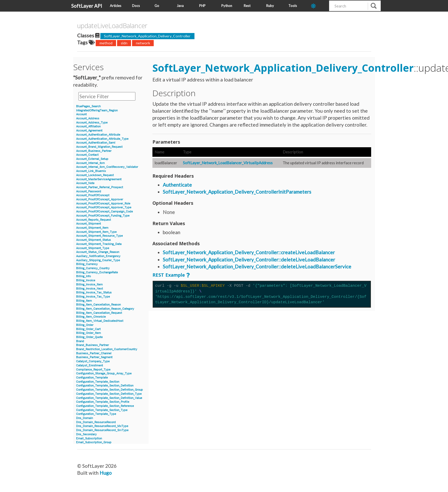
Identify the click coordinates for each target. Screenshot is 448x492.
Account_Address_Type (92, 123)
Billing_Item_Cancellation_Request (99, 313)
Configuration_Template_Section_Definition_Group (109, 390)
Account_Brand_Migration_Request (99, 147)
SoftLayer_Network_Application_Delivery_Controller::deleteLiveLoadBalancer (249, 260)
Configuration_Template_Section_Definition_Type (109, 394)
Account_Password (89, 191)
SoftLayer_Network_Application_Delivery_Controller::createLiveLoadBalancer (249, 252)
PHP (202, 6)
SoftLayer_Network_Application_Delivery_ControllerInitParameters (237, 192)
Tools (293, 6)
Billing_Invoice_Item (89, 285)
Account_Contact (87, 155)
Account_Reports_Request (93, 220)
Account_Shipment (88, 224)
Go (157, 6)
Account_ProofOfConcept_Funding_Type (103, 216)
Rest (247, 6)
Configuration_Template (92, 378)
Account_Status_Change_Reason (98, 252)
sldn (124, 43)
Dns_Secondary (86, 434)
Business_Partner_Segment (94, 357)
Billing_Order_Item (88, 333)
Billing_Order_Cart (88, 329)
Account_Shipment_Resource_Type (99, 236)
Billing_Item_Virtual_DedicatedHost (100, 321)
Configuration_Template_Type (96, 414)
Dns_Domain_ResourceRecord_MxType (102, 426)
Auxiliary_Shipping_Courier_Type (98, 260)
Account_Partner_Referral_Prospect (100, 187)
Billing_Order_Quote (89, 337)
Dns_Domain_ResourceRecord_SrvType (102, 430)
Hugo (106, 473)
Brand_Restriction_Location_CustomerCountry (107, 349)
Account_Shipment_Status (93, 240)
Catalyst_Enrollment (89, 366)
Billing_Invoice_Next (89, 289)
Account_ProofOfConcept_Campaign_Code (104, 212)
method (106, 43)
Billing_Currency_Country (93, 268)
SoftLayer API (87, 6)
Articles (116, 6)
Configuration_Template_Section (98, 382)
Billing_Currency (87, 264)
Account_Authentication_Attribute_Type (102, 139)
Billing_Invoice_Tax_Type (93, 297)
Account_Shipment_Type (93, 248)
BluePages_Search (88, 106)
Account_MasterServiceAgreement (99, 179)
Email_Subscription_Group (94, 442)
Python (227, 6)
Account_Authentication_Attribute (98, 135)
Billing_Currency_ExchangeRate (97, 272)
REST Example (169, 275)
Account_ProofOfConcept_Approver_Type (104, 207)
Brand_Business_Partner (92, 345)
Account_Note (85, 183)
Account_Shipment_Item (92, 228)
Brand (80, 341)
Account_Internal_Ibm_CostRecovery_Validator (107, 167)
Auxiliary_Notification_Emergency (98, 256)
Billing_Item (84, 301)
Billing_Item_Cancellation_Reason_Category (105, 309)
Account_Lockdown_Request (95, 175)
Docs (136, 6)
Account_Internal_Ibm (90, 163)
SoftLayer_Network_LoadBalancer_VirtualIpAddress (228, 163)
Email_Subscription (89, 438)
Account (81, 114)
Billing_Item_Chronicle (91, 317)
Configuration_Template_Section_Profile (103, 402)
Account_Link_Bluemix (91, 171)
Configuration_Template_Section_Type (102, 410)
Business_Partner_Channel (94, 353)
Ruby (270, 6)
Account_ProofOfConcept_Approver (100, 199)
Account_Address (88, 118)
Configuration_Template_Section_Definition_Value (109, 398)
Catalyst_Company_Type (93, 361)
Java (180, 6)
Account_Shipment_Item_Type (96, 232)
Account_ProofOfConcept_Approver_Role (103, 204)
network (143, 43)
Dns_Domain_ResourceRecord (96, 422)
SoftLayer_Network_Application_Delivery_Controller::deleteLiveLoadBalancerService (257, 266)
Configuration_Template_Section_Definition (105, 386)
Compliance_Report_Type (93, 370)
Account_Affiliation (88, 126)
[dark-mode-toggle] (318, 6)
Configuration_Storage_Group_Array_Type (104, 374)
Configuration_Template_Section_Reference (105, 406)
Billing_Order (85, 325)
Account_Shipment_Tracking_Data (99, 244)
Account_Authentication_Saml (96, 143)
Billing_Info (83, 276)
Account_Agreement (89, 131)
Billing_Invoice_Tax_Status (94, 293)
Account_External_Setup (92, 159)
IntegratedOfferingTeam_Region (97, 110)
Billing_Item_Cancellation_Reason (98, 305)
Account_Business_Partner (94, 151)
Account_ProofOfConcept (93, 195)
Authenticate (177, 185)
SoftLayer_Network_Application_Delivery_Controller (147, 36)
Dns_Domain (84, 418)
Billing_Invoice (86, 280)
